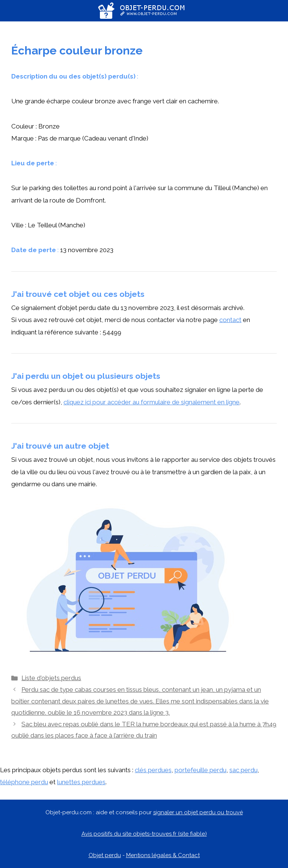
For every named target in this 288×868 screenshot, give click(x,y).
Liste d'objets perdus (51, 678)
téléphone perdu (24, 782)
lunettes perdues (81, 782)
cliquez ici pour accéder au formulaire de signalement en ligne (152, 402)
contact (230, 320)
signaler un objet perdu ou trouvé (198, 812)
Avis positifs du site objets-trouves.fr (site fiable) (144, 834)
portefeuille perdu (201, 770)
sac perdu (244, 770)
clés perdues (153, 770)
